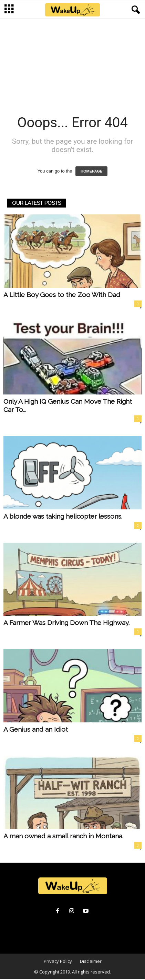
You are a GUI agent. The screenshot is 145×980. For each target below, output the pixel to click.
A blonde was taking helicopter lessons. (63, 517)
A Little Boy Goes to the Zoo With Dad (62, 295)
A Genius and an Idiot (36, 730)
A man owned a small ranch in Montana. (63, 837)
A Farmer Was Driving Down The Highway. (66, 623)
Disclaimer (91, 962)
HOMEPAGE (91, 172)
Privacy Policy (58, 962)
